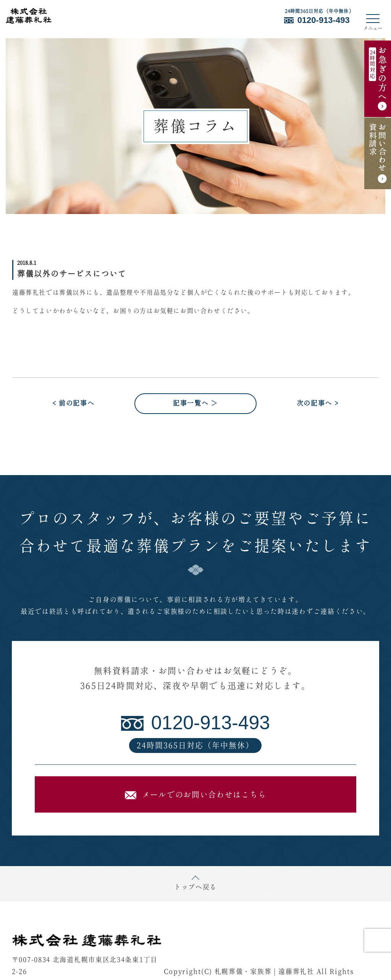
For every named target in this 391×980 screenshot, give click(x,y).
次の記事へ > (318, 404)
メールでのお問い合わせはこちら (196, 795)
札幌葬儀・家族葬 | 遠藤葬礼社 (264, 972)
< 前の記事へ (74, 404)
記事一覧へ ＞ (195, 404)
